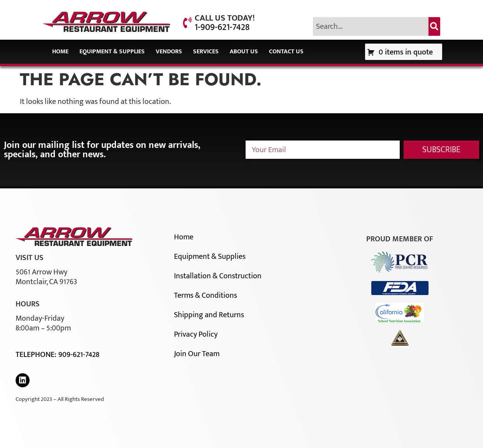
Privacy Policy (196, 334)
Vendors (169, 52)
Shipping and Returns (209, 315)
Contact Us (286, 52)
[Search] (434, 26)
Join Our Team (197, 354)
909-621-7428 (79, 355)
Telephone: (37, 355)
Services (206, 52)
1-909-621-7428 (222, 27)
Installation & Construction (218, 276)
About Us (244, 52)
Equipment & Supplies (112, 52)
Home (60, 52)
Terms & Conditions (205, 295)
